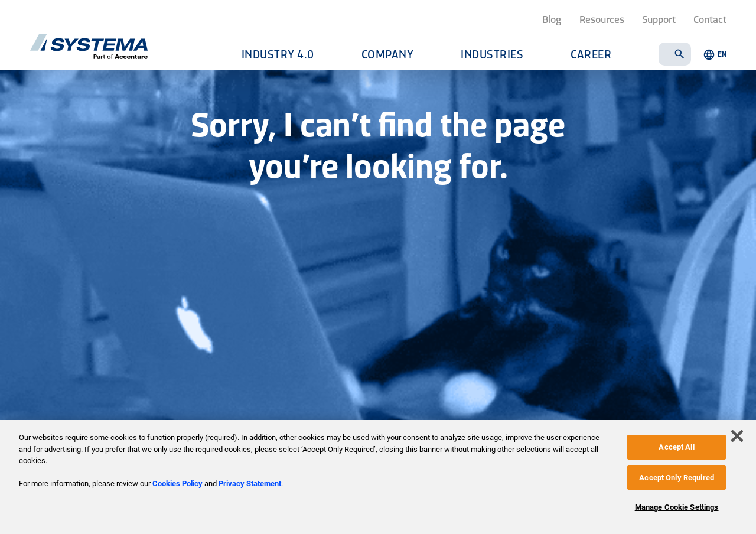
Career (591, 54)
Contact (710, 19)
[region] (378, 477)
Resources (602, 19)
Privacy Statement (250, 483)
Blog (552, 19)
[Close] (737, 436)
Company (388, 54)
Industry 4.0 (278, 54)
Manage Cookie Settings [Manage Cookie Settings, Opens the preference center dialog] (677, 507)
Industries (492, 54)
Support (659, 19)
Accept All (676, 447)
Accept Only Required (677, 478)
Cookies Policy (177, 483)
